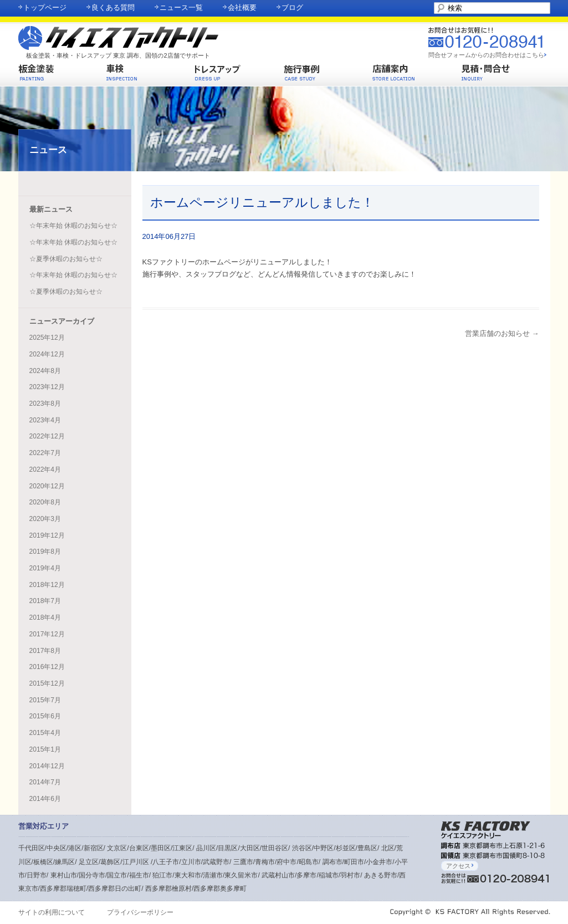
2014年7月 (45, 782)
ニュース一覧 (181, 7)
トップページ (45, 7)
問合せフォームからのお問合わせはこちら (486, 55)
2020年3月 (45, 519)
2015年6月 (45, 716)
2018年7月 (45, 601)
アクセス (460, 866)
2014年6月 (45, 799)
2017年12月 (47, 634)
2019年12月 (47, 535)
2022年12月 (47, 436)
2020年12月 (47, 486)
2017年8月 (45, 651)
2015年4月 (45, 733)
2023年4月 (45, 420)
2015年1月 (45, 749)
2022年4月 (45, 469)
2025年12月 (47, 338)
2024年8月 (45, 371)
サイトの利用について (52, 912)
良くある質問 (113, 7)
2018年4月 (45, 617)
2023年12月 (47, 387)
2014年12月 (47, 766)
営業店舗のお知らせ (502, 333)
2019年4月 (45, 568)
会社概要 (242, 7)
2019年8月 (45, 552)
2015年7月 (45, 700)
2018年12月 (47, 585)
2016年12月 (47, 667)
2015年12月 (47, 683)
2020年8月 (45, 502)
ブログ (292, 7)
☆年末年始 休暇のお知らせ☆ (73, 226)
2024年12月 (47, 354)
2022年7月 (45, 453)
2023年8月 (45, 404)
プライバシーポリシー (140, 912)
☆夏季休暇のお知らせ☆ (66, 259)
